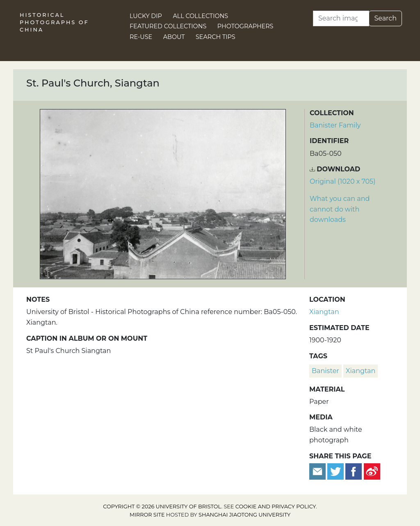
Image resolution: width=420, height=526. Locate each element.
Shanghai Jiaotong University (244, 515)
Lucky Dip (146, 16)
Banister (325, 371)
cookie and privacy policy (276, 507)
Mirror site (147, 515)
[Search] (341, 18)
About (174, 37)
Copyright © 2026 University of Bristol (162, 507)
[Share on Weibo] (372, 471)
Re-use (141, 37)
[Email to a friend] (318, 471)
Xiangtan (324, 312)
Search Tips (216, 37)
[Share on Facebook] (354, 471)
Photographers (245, 26)
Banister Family (335, 125)
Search (385, 18)
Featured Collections (168, 26)
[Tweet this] (336, 471)
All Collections (201, 16)
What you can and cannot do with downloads (340, 209)
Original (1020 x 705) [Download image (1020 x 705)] (342, 181)
